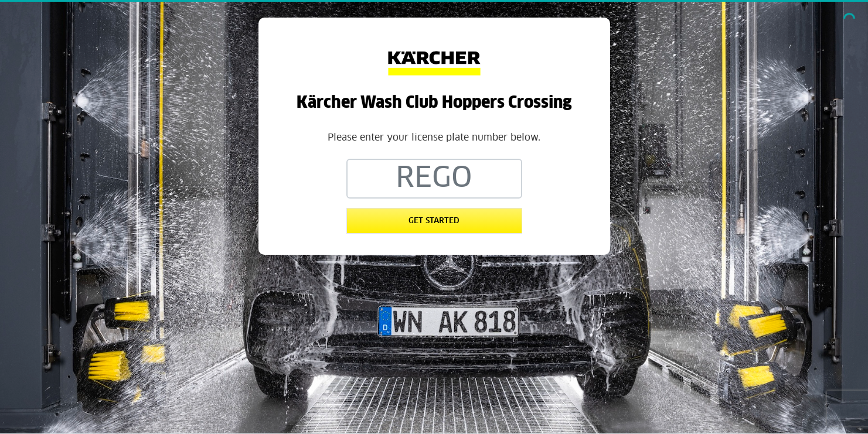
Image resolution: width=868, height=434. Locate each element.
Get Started (434, 221)
